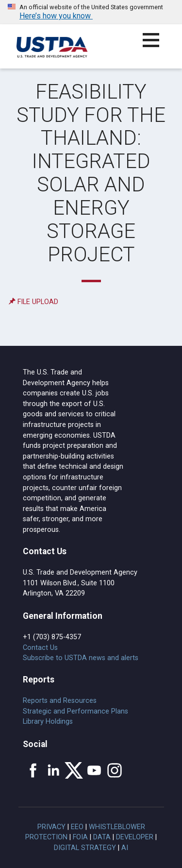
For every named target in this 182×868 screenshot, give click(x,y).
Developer (135, 837)
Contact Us (40, 648)
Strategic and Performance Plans (75, 711)
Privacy (51, 827)
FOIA (80, 837)
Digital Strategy (85, 848)
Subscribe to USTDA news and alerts (81, 658)
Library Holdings (48, 722)
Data (102, 837)
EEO (77, 827)
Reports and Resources (60, 701)
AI (125, 848)
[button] (157, 46)
